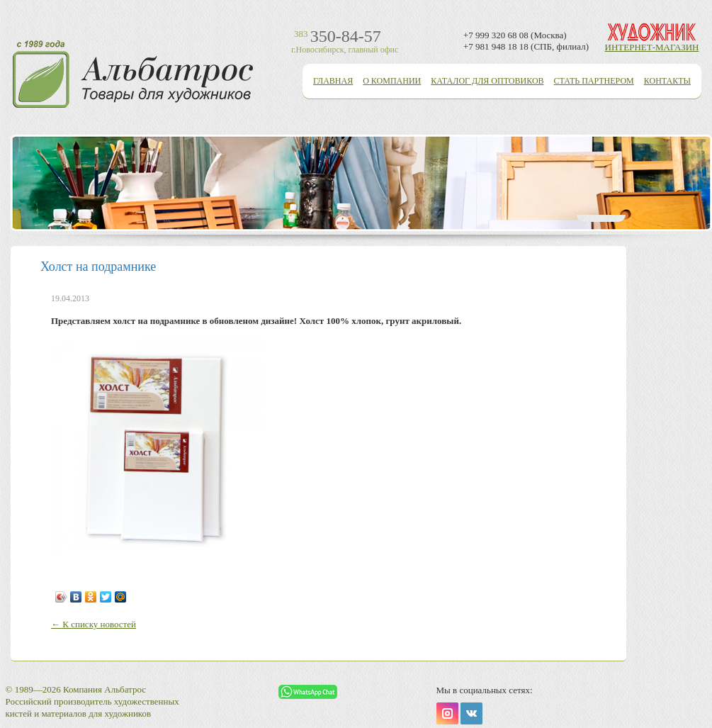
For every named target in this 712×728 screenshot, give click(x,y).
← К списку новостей (94, 624)
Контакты (667, 81)
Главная (333, 81)
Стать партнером (594, 81)
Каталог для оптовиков (487, 81)
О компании (392, 81)
